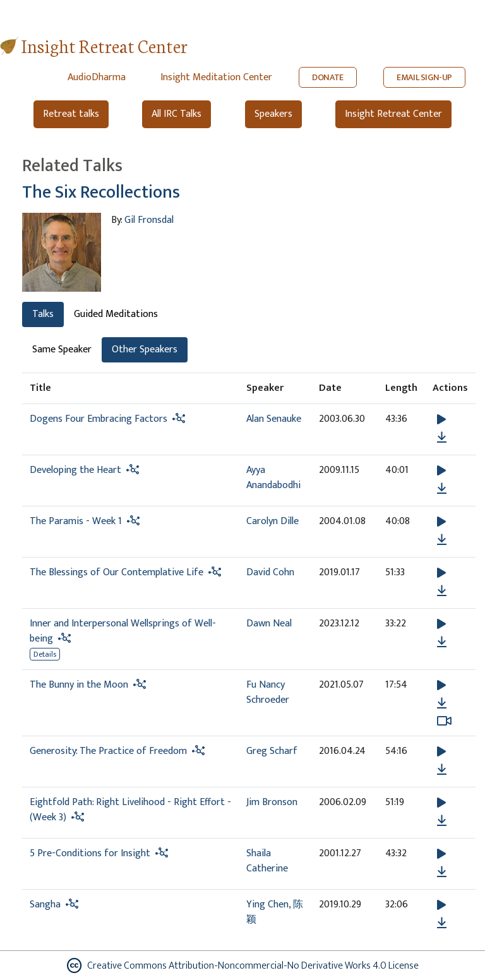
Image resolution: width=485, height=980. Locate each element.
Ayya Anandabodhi (273, 478)
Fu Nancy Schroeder (268, 692)
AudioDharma (97, 77)
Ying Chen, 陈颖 (275, 912)
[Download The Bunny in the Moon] (442, 703)
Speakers (273, 114)
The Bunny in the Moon (79, 685)
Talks (43, 314)
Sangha (45, 905)
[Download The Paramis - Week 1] (442, 540)
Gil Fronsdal (149, 220)
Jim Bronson (272, 802)
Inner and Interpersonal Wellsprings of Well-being (123, 631)
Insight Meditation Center (216, 77)
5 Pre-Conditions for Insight (90, 853)
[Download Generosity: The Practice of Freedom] (442, 770)
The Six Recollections (101, 192)
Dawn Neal (269, 624)
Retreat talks (71, 114)
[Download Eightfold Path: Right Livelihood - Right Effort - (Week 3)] (442, 821)
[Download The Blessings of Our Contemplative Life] (442, 591)
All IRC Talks (177, 114)
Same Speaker (62, 350)
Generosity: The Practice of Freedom (108, 751)
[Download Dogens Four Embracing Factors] (442, 438)
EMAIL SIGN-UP (424, 77)
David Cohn (270, 572)
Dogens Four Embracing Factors (99, 419)
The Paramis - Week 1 (76, 521)
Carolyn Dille (272, 521)
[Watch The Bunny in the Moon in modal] (444, 721)
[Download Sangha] (442, 923)
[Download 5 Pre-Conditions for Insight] (442, 872)
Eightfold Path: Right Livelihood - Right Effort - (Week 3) (130, 810)
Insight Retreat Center (105, 45)
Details (45, 654)
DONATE (328, 77)
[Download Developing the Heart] (442, 489)
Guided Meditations (116, 314)
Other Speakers (145, 350)
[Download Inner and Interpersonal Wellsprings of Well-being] (442, 642)
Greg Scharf (272, 751)
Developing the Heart (75, 470)
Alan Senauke (274, 419)
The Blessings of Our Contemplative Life (117, 572)
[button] (441, 420)
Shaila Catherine (267, 861)
